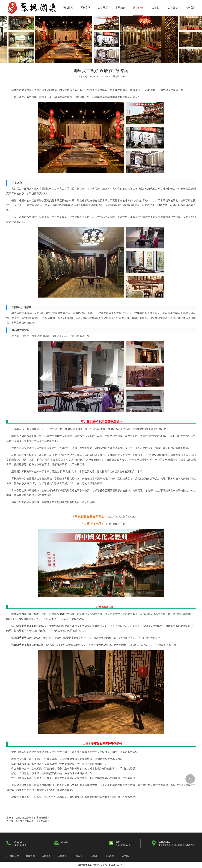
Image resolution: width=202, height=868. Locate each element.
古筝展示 (103, 8)
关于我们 (190, 8)
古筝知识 (173, 8)
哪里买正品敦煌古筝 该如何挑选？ (33, 818)
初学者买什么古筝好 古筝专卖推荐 (33, 821)
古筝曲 (155, 8)
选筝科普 (138, 8)
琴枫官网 (85, 8)
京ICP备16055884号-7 (113, 865)
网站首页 (68, 8)
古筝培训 (120, 8)
